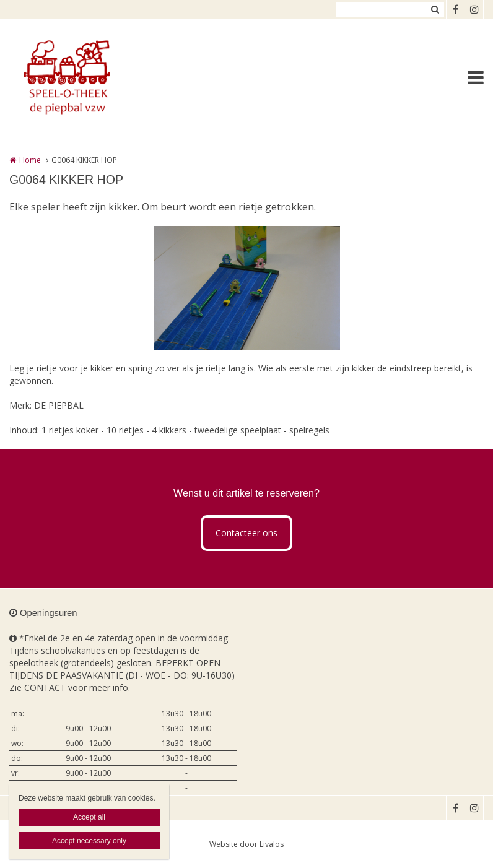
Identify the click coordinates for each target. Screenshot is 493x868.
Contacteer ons (246, 533)
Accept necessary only (89, 841)
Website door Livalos (246, 844)
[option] (247, 288)
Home (30, 160)
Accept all (89, 817)
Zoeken (435, 9)
